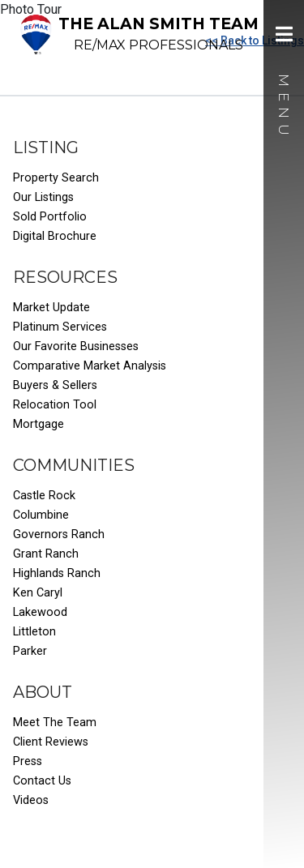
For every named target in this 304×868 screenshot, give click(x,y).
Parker (30, 651)
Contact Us (42, 781)
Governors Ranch (59, 534)
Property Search (56, 178)
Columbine (41, 515)
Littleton (34, 632)
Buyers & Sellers (55, 385)
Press (28, 761)
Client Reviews (51, 742)
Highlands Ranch (57, 573)
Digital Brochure (55, 236)
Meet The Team (55, 723)
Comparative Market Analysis (90, 366)
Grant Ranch (46, 554)
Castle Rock (44, 496)
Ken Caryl (38, 593)
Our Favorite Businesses (76, 346)
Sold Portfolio (50, 217)
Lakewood (40, 612)
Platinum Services (60, 327)
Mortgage (39, 424)
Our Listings (43, 197)
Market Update (51, 308)
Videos (31, 800)
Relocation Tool (55, 405)
